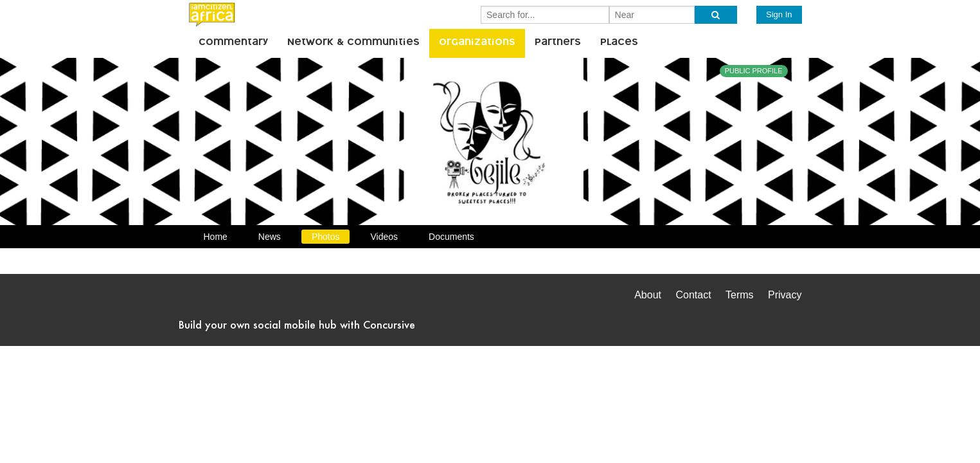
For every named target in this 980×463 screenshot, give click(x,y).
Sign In (779, 14)
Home (216, 237)
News (270, 237)
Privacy (785, 295)
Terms (740, 295)
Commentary (233, 43)
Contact (693, 295)
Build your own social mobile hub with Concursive (297, 324)
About (648, 295)
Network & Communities (353, 43)
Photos (326, 237)
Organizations (477, 43)
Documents (451, 237)
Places (619, 43)
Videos (384, 237)
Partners (558, 43)
